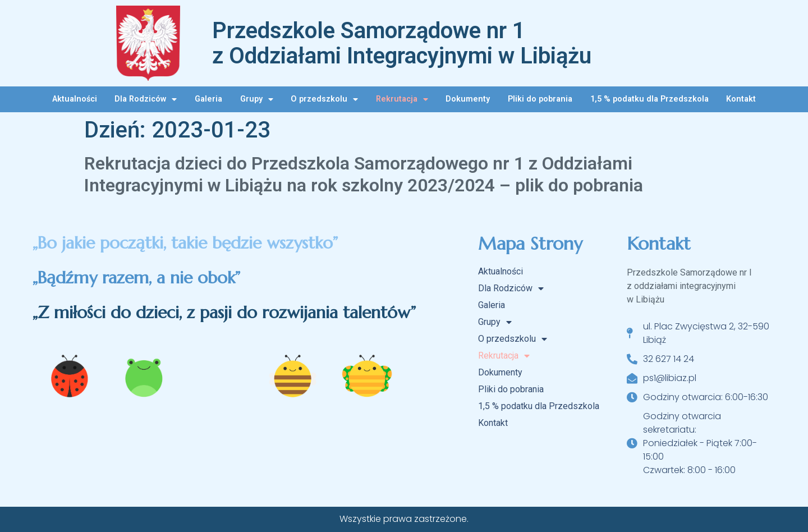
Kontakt (741, 99)
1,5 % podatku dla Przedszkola (649, 99)
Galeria (208, 99)
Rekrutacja (402, 99)
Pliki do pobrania (540, 99)
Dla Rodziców (146, 99)
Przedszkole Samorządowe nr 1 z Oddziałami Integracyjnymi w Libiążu (402, 43)
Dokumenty (468, 99)
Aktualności (75, 99)
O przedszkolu (324, 99)
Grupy (257, 99)
